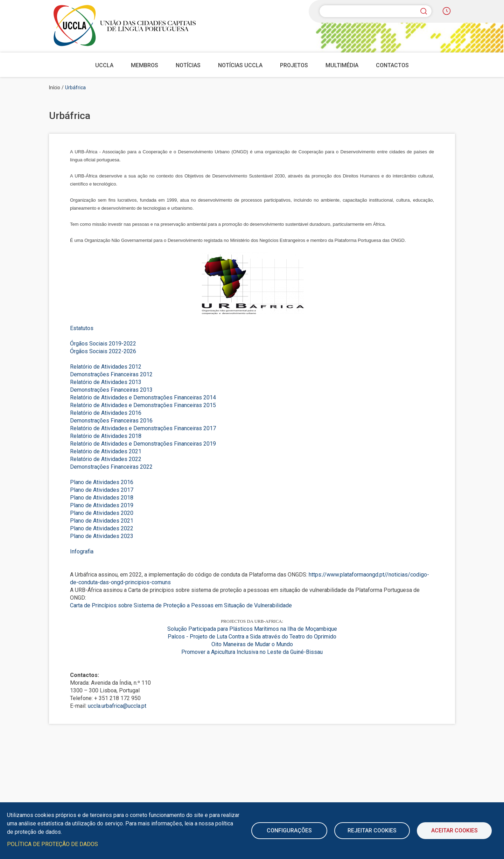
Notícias (188, 65)
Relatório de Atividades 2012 (106, 367)
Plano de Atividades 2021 (102, 521)
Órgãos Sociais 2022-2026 (103, 351)
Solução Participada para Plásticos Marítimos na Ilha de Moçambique (252, 629)
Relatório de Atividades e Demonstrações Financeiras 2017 (143, 428)
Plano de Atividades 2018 (102, 498)
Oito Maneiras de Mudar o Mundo (252, 644)
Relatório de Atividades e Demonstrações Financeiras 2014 (143, 397)
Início (55, 88)
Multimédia (342, 65)
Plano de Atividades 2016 (102, 482)
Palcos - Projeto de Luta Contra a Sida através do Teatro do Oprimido (252, 637)
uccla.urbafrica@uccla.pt (117, 706)
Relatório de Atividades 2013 (106, 382)
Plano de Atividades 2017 (102, 490)
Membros (145, 65)
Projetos (294, 65)
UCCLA (104, 65)
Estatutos (82, 328)
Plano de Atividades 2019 (102, 505)
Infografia (82, 551)
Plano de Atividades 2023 (102, 536)
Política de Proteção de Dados (52, 844)
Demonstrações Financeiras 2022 (111, 467)
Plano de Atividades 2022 (102, 528)
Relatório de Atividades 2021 (106, 451)
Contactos (392, 65)
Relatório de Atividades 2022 (106, 459)
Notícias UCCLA (240, 65)
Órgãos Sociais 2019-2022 (103, 344)
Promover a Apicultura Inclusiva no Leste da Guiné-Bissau (252, 652)
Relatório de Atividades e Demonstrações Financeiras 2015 (143, 405)
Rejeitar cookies (372, 830)
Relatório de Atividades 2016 (106, 413)
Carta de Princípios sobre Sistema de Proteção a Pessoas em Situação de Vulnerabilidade (181, 605)
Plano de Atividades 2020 (102, 513)
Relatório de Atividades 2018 (106, 436)
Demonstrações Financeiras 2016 (111, 421)
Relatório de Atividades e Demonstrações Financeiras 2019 (143, 444)
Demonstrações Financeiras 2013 (111, 390)
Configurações (289, 830)
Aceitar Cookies (454, 830)
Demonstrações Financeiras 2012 (111, 374)
